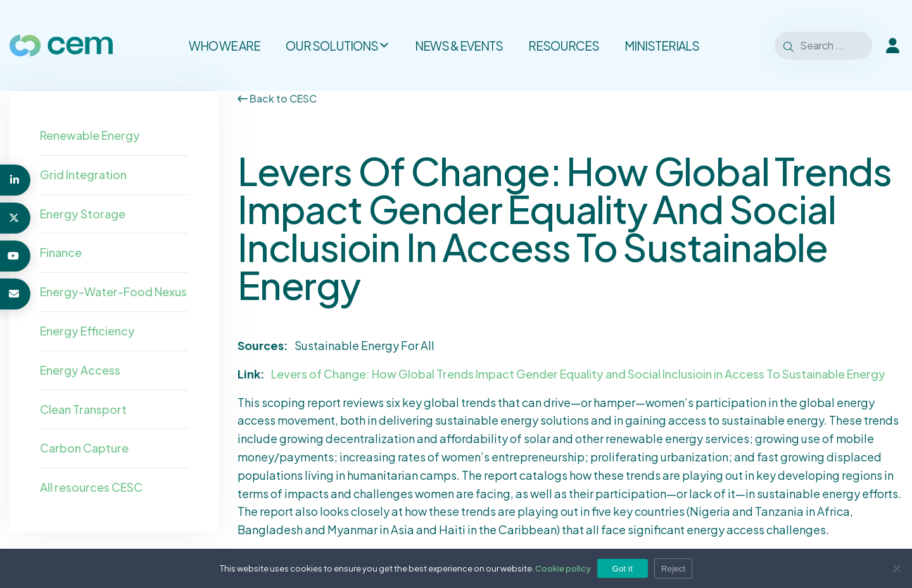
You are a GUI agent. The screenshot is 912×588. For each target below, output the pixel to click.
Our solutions (338, 46)
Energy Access (80, 370)
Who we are (225, 46)
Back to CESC (277, 98)
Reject (673, 569)
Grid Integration (83, 174)
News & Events (459, 46)
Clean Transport (83, 409)
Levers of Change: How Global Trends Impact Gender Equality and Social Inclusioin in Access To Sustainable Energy (578, 374)
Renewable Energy (90, 135)
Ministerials (662, 46)
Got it (623, 569)
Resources (564, 46)
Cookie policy (563, 568)
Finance (61, 252)
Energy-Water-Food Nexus (113, 291)
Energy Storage (83, 214)
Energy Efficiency (87, 331)
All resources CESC (91, 487)
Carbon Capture (84, 448)
